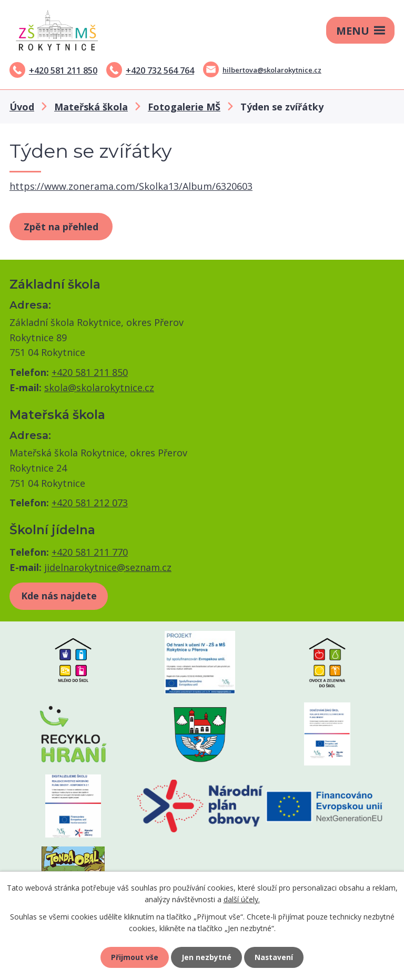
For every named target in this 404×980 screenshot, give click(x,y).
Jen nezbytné (206, 957)
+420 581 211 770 (90, 552)
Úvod (22, 107)
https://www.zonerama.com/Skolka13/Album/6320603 (131, 186)
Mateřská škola (91, 107)
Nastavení (275, 957)
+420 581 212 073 (90, 503)
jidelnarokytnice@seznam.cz (108, 567)
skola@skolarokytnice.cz (99, 387)
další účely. (242, 898)
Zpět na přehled (61, 227)
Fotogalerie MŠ (184, 107)
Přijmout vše (134, 957)
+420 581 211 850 (63, 70)
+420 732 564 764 (160, 70)
